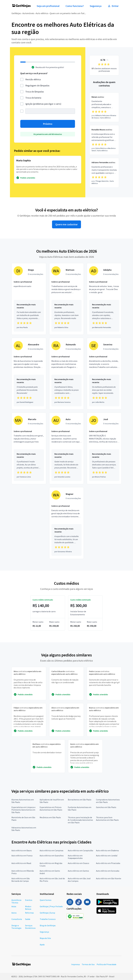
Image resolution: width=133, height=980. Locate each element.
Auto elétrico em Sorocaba (108, 871)
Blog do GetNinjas (48, 925)
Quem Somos (46, 900)
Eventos (29, 900)
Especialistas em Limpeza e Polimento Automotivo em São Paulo (23, 810)
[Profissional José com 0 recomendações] (104, 448)
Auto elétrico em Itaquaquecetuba (75, 857)
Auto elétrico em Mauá (21, 863)
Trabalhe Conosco (48, 919)
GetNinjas (16, 13)
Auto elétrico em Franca (22, 856)
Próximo (48, 124)
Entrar (113, 6)
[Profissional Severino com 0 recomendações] (104, 374)
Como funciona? (75, 6)
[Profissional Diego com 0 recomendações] (29, 299)
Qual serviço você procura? (34, 73)
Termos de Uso (88, 964)
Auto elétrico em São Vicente (109, 878)
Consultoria (17, 919)
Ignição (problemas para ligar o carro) (43, 104)
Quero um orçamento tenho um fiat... (68, 13)
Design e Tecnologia (16, 927)
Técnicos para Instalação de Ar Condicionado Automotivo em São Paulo (80, 820)
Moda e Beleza (28, 908)
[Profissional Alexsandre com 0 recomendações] (29, 374)
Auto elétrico (42, 13)
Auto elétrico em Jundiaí (107, 856)
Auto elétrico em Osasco (78, 863)
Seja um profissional (48, 6)
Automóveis (28, 13)
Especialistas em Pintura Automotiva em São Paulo (51, 808)
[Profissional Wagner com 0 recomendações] (67, 523)
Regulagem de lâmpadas (37, 86)
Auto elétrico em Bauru (22, 850)
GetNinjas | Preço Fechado (51, 906)
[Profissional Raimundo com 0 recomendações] (67, 374)
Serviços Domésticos (30, 927)
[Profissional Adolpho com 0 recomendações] (104, 299)
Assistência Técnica (16, 901)
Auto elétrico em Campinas (52, 850)
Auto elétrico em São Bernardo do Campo (21, 880)
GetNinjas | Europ (47, 913)
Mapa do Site (45, 938)
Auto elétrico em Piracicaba (108, 863)
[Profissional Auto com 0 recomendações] (67, 448)
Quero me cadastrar (66, 224)
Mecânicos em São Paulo (50, 817)
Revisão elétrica (33, 79)
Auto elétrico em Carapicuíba (80, 850)
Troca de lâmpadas (35, 92)
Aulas (14, 906)
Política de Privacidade (106, 964)
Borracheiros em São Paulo (80, 800)
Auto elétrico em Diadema (107, 850)
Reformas (29, 913)
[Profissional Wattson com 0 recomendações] (67, 299)
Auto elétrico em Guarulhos (52, 856)
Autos (14, 913)
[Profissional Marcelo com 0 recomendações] (29, 448)
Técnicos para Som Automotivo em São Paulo (107, 819)
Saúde (28, 919)
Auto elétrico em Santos (78, 871)
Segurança (96, 6)
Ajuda (42, 945)
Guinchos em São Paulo (106, 807)
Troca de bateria (33, 98)
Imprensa (75, 964)
